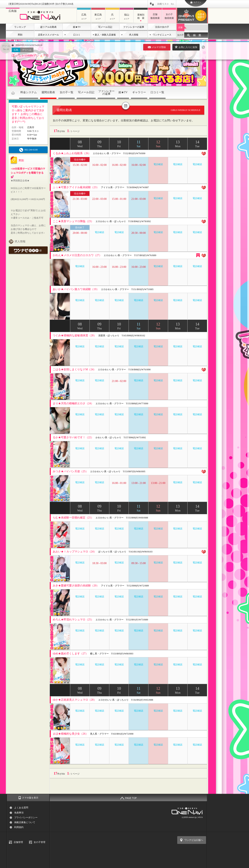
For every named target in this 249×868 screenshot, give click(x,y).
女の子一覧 (67, 92)
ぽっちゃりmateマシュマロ (30, 55)
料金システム (29, 92)
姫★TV (77, 27)
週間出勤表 (48, 92)
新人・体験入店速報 (105, 35)
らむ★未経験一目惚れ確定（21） (73, 518)
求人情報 (134, 35)
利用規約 (19, 827)
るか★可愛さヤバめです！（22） (73, 437)
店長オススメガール (48, 35)
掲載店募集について (25, 822)
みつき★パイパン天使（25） (70, 471)
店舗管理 (18, 842)
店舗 (180, 27)
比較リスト (166, 4)
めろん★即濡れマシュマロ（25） (73, 620)
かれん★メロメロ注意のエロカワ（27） (77, 255)
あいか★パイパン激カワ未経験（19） (76, 289)
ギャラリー (139, 92)
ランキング (20, 27)
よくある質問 (21, 808)
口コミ (77, 35)
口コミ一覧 (157, 92)
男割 (20, 35)
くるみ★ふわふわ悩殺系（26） (72, 153)
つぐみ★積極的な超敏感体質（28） (75, 335)
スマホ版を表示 (30, 798)
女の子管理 (39, 842)
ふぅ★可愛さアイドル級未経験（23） (76, 187)
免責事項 (19, 813)
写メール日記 (105, 27)
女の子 (180, 35)
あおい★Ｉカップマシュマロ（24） (75, 552)
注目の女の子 (162, 27)
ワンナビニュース (162, 35)
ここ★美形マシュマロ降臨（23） (73, 221)
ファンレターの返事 (134, 27)
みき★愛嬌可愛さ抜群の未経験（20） (76, 586)
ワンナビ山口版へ (194, 840)
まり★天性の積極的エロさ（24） (73, 403)
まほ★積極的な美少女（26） (70, 734)
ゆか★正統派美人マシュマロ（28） (75, 700)
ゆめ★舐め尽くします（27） (70, 654)
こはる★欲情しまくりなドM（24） (74, 369)
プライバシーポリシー (26, 818)
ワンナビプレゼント (202, 16)
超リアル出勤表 (48, 27)
